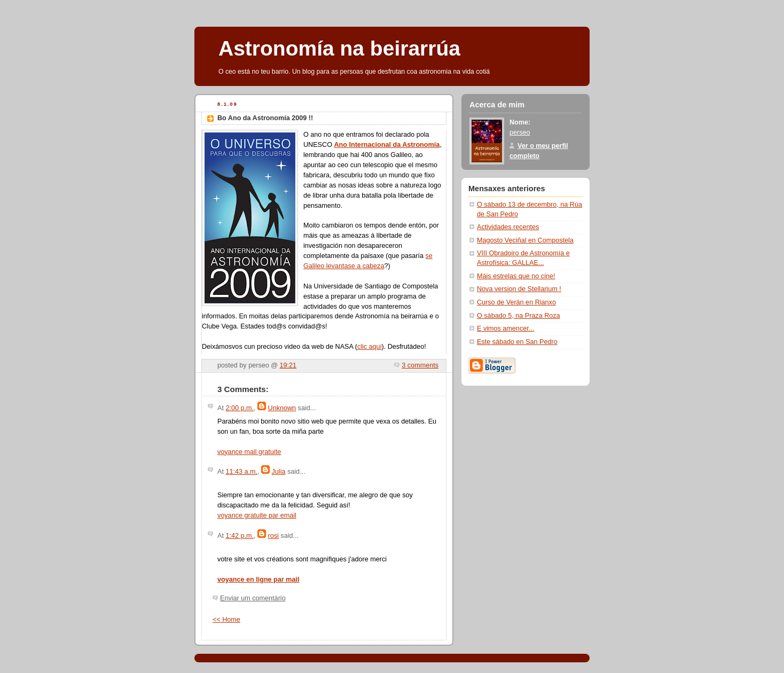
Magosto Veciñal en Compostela (525, 240)
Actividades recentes (508, 227)
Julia (279, 472)
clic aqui (370, 347)
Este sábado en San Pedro (517, 342)
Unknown (282, 408)
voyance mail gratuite (249, 452)
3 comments (420, 365)
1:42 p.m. (240, 536)
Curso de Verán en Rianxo (516, 302)
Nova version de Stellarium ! (519, 289)
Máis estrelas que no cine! (516, 276)
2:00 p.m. (240, 408)
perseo (520, 132)
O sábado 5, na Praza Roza (519, 316)
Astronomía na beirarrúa (339, 48)
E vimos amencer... (505, 328)
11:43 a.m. (241, 472)
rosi (273, 536)
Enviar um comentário (253, 598)
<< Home (226, 620)
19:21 (288, 365)
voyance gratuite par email (257, 515)
